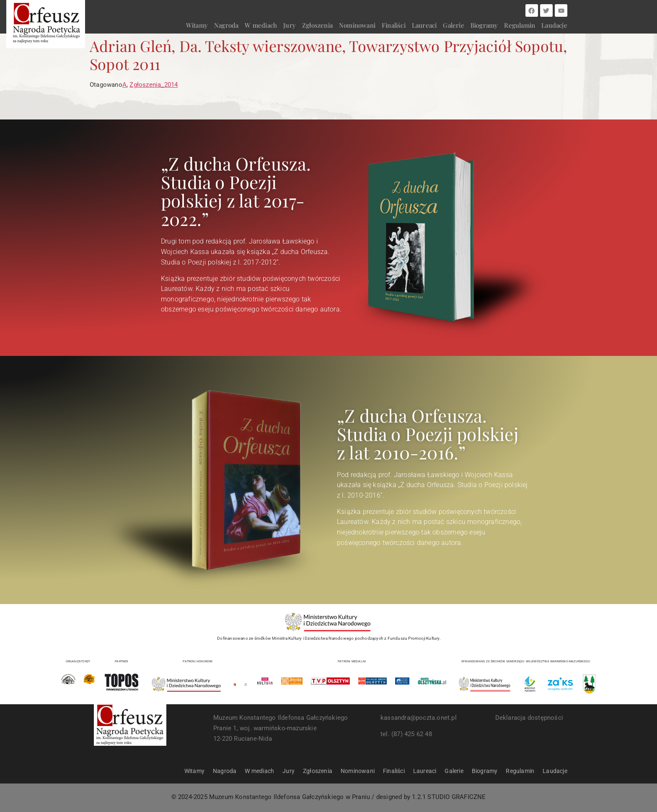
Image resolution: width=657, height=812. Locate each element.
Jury (290, 25)
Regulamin (520, 25)
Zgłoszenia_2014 (154, 85)
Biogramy (484, 25)
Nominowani (357, 25)
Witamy (197, 25)
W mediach (261, 25)
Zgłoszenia (317, 25)
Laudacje (554, 25)
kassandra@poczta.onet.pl (419, 718)
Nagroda (226, 25)
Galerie (453, 25)
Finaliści (394, 25)
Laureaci (424, 25)
